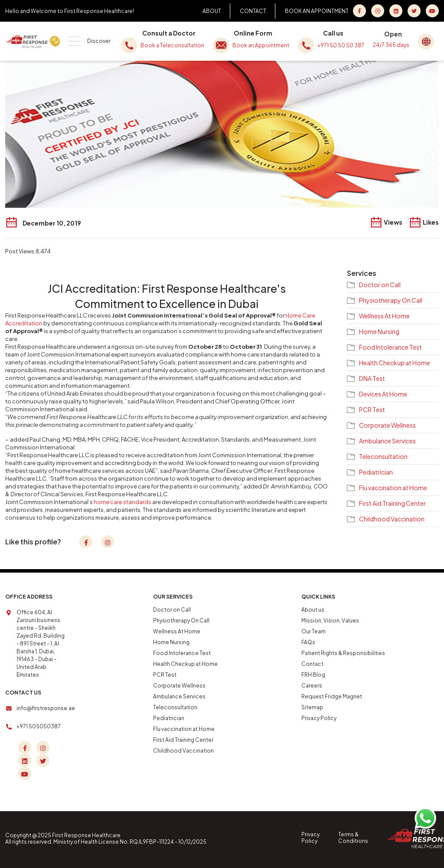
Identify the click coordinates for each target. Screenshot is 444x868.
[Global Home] (428, 40)
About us (313, 610)
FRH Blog (313, 675)
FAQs (308, 642)
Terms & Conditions (353, 838)
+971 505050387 (39, 726)
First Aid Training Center (392, 503)
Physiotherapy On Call (391, 300)
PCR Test (372, 409)
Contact (312, 664)
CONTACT (253, 11)
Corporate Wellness (387, 425)
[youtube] (432, 11)
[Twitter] (414, 11)
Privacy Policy (319, 718)
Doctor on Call (380, 285)
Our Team (313, 631)
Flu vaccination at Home (393, 488)
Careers (312, 686)
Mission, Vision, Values (330, 621)
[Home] (34, 41)
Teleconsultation (383, 456)
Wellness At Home (384, 316)
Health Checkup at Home (395, 363)
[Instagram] (378, 11)
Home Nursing (379, 331)
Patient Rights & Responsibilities (343, 653)
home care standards (122, 502)
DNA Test (372, 378)
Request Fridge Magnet (332, 696)
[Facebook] (359, 11)
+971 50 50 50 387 (331, 45)
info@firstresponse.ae (46, 708)
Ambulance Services (387, 441)
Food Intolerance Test (390, 347)
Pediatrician (376, 472)
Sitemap (312, 707)
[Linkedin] (25, 760)
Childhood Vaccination (392, 519)
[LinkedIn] (396, 11)
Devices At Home (383, 394)
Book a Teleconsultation (163, 45)
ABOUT (212, 11)
